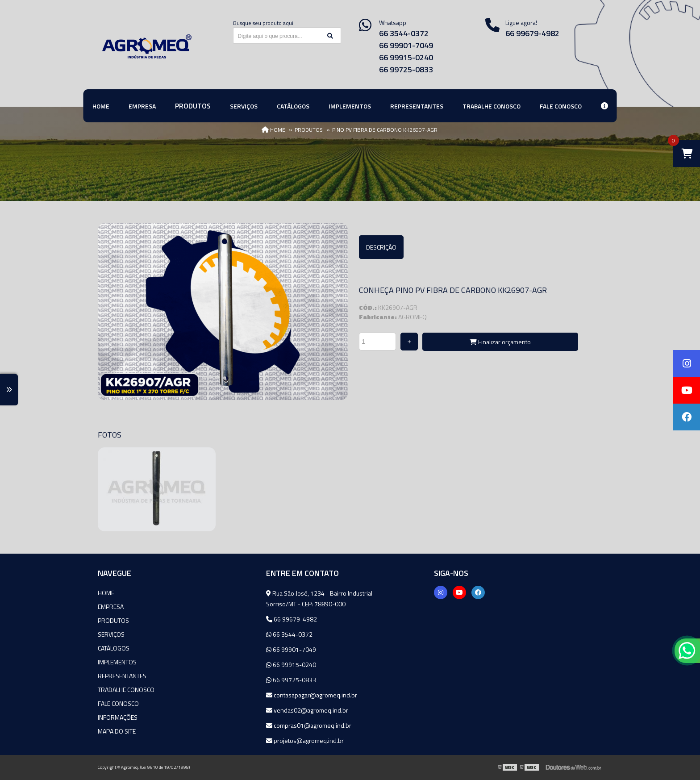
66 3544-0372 (404, 33)
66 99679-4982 (532, 33)
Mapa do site (117, 731)
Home (106, 593)
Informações (118, 717)
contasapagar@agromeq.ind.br (312, 695)
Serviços (111, 634)
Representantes (122, 676)
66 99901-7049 (406, 45)
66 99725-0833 (406, 69)
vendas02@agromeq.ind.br (307, 710)
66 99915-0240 (406, 57)
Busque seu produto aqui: (264, 23)
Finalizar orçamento (500, 342)
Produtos (113, 620)
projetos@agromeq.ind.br (305, 740)
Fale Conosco (118, 703)
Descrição (381, 247)
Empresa (111, 607)
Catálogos (114, 648)
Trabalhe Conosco (126, 690)
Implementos (117, 662)
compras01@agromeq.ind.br (309, 725)
